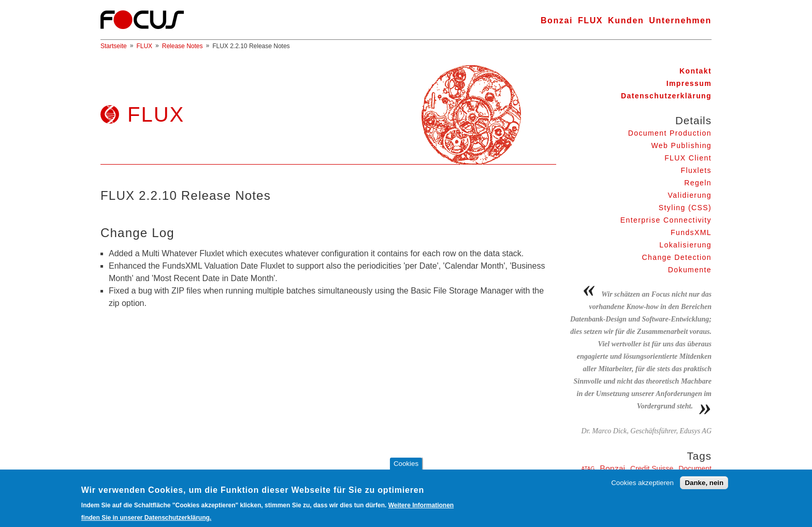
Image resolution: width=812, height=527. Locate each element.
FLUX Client (688, 158)
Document (695, 469)
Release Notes (183, 46)
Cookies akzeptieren (642, 486)
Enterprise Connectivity (666, 220)
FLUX (590, 20)
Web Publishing (681, 145)
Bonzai (557, 20)
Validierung (690, 195)
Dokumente (690, 270)
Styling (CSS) (685, 208)
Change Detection (677, 257)
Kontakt (695, 71)
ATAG (588, 469)
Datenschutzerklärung (666, 96)
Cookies (406, 467)
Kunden (626, 20)
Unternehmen (680, 20)
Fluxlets (696, 170)
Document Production (670, 133)
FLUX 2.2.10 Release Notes (251, 46)
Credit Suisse (652, 469)
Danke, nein (704, 486)
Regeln (698, 183)
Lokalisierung (685, 245)
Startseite (114, 46)
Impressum (689, 83)
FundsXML (691, 232)
